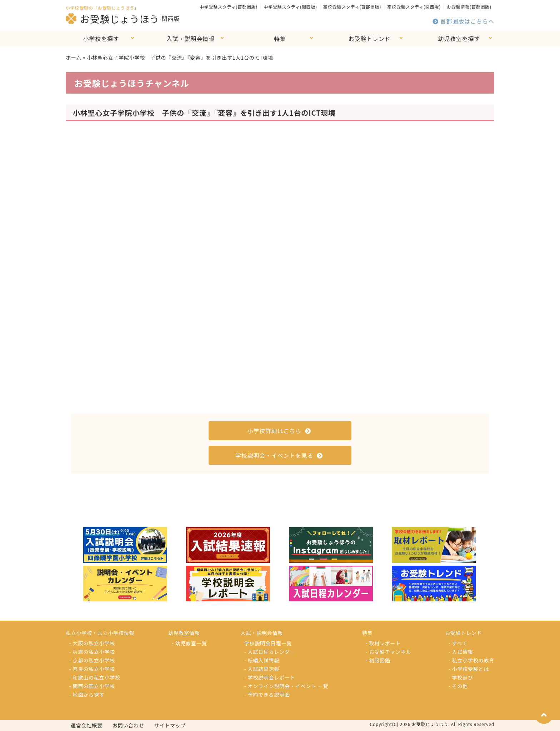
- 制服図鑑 (378, 660)
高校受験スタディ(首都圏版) (352, 7)
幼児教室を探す (459, 39)
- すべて (458, 643)
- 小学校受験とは (469, 669)
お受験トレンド (370, 39)
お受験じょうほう (112, 19)
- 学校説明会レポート (270, 677)
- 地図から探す (87, 695)
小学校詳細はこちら (279, 431)
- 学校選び (461, 677)
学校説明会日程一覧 (268, 643)
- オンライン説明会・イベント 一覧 (286, 686)
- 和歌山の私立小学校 (95, 677)
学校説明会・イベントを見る (279, 455)
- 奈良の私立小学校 (92, 669)
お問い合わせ (128, 725)
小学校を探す (101, 39)
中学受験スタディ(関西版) (290, 7)
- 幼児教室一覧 (189, 643)
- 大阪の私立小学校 (92, 643)
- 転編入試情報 (262, 660)
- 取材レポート (383, 643)
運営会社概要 (87, 725)
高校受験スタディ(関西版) (414, 7)
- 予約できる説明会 (267, 695)
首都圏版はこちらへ (463, 21)
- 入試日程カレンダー (270, 652)
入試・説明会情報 (190, 39)
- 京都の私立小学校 (92, 660)
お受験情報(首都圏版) (469, 7)
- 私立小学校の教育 (471, 660)
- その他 (458, 686)
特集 (280, 39)
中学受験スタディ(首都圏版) (229, 7)
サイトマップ (170, 725)
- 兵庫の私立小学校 (92, 652)
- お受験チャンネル (389, 652)
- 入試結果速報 (262, 669)
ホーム (74, 57)
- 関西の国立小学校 (92, 686)
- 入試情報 (461, 652)
